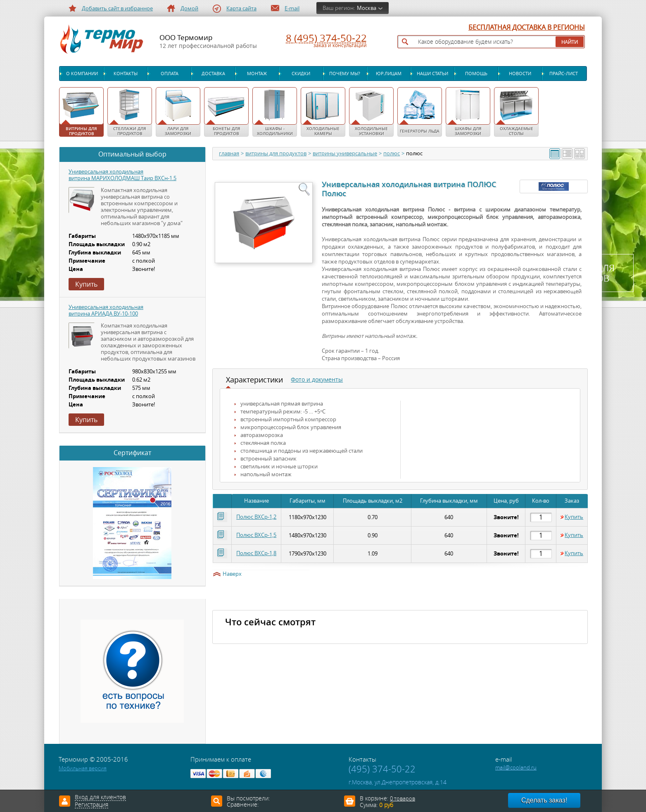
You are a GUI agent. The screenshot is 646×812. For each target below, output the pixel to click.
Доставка (213, 74)
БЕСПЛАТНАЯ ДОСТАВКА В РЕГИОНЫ (527, 28)
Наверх (232, 574)
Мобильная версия (83, 768)
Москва (367, 8)
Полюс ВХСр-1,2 (256, 517)
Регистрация (91, 805)
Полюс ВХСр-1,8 (256, 553)
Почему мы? (345, 74)
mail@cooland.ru (516, 768)
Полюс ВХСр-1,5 (256, 535)
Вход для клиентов (100, 798)
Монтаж (257, 74)
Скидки (301, 74)
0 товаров (403, 799)
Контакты (126, 74)
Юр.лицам (389, 74)
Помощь (476, 74)
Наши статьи (432, 74)
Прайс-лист (564, 74)
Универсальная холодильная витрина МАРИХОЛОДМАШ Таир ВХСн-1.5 (122, 175)
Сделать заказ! (544, 800)
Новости (520, 74)
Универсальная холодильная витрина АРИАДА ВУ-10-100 (106, 310)
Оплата (170, 74)
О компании (82, 74)
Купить (574, 517)
